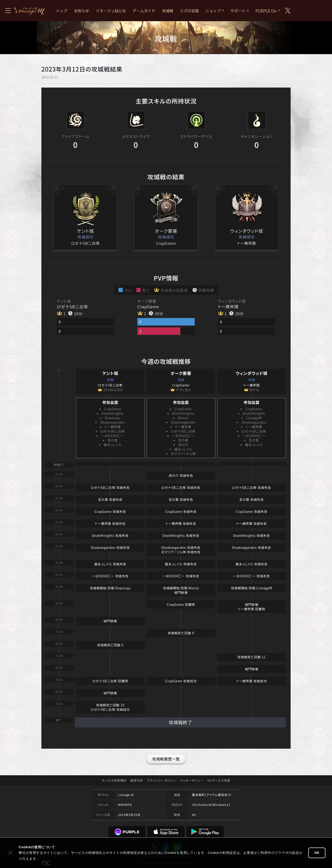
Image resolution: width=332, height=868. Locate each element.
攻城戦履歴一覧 (166, 759)
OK (317, 853)
